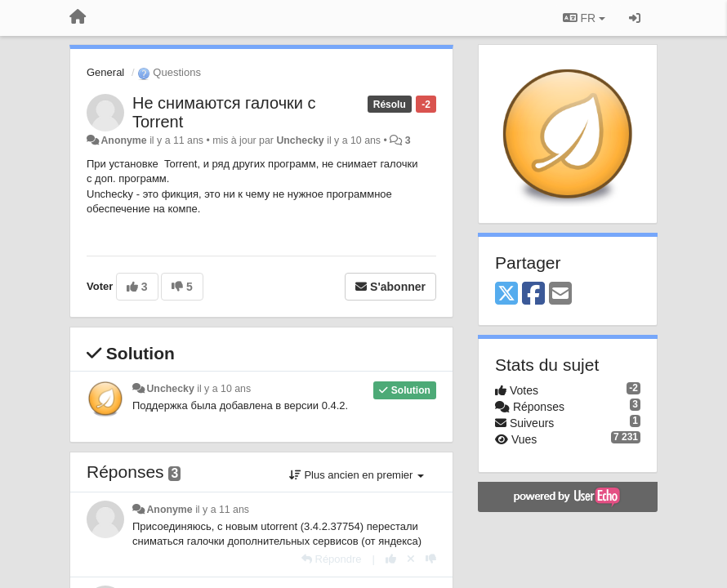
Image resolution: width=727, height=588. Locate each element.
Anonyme (123, 140)
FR (584, 18)
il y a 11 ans (222, 510)
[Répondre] (332, 559)
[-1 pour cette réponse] (431, 559)
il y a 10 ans (224, 389)
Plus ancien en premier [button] (357, 475)
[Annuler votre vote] (411, 559)
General (105, 72)
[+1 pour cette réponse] (391, 559)
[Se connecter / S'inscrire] (635, 18)
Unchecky (300, 140)
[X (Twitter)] (506, 294)
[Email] (560, 294)
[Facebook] (533, 294)
